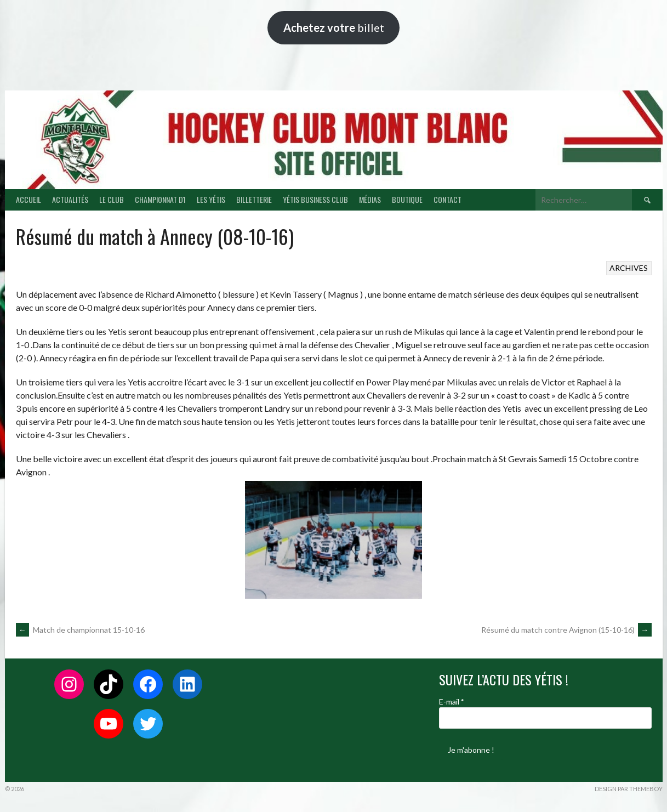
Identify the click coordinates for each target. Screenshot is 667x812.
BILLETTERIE (254, 199)
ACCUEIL (28, 199)
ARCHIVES (629, 268)
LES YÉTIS (211, 199)
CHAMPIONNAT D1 (160, 199)
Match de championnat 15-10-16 (80, 630)
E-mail (451, 702)
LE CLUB (112, 199)
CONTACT (447, 199)
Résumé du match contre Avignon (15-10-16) (566, 630)
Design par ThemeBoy (629, 789)
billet (334, 27)
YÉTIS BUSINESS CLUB (315, 199)
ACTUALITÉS (70, 199)
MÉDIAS (370, 199)
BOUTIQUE (407, 199)
